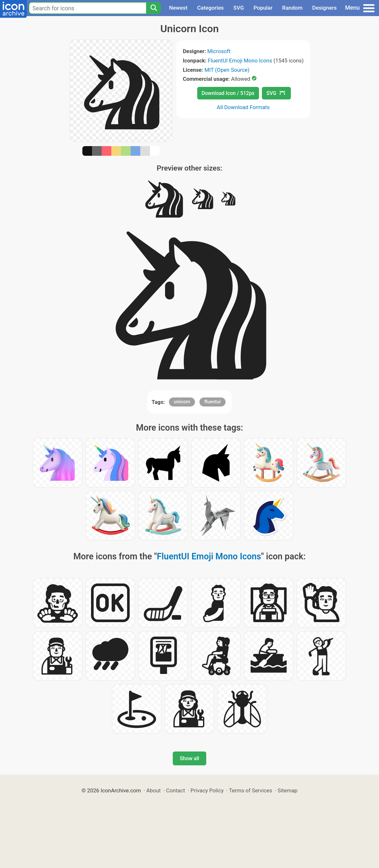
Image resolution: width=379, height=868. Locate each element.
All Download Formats (243, 107)
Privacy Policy (207, 790)
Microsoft (219, 51)
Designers (324, 8)
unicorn (182, 402)
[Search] (153, 8)
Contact (176, 790)
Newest (178, 8)
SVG (239, 8)
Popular (263, 8)
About (154, 790)
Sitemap (288, 790)
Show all (189, 758)
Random (292, 8)
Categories (211, 8)
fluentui (213, 402)
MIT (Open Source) (227, 70)
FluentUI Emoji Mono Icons (240, 61)
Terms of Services (251, 790)
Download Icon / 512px (228, 93)
